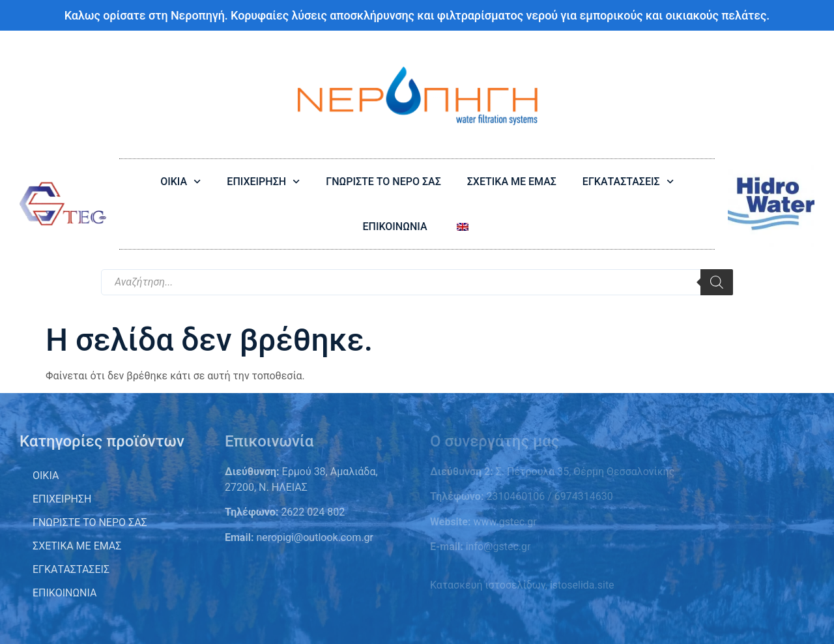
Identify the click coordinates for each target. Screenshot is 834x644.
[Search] (717, 282)
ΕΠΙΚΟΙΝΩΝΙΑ (395, 227)
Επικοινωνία (65, 593)
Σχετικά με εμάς (77, 546)
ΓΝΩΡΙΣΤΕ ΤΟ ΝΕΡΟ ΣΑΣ (383, 182)
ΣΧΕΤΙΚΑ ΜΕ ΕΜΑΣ (512, 182)
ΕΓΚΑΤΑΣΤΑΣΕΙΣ (628, 182)
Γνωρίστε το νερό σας (90, 522)
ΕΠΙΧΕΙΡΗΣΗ (263, 182)
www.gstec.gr (503, 522)
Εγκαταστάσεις (71, 569)
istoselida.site (582, 585)
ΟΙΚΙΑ (180, 182)
